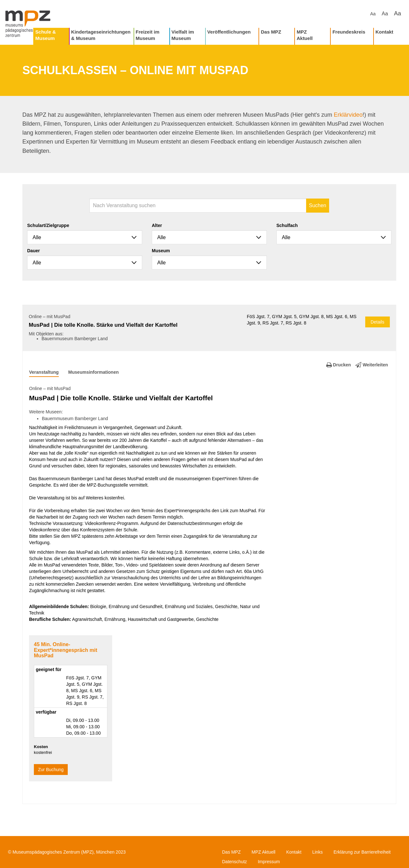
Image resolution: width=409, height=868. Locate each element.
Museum (161, 251)
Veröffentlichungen (229, 32)
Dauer (34, 251)
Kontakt (384, 32)
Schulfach (287, 225)
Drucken (339, 365)
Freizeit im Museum (148, 35)
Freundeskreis (349, 32)
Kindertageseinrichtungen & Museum (101, 35)
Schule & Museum (46, 35)
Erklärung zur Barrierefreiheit (362, 852)
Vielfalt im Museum (183, 35)
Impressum (269, 862)
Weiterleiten (372, 365)
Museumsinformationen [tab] (94, 372)
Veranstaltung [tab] (44, 372)
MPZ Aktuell (305, 35)
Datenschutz (235, 862)
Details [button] (378, 322)
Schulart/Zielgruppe (48, 225)
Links (317, 852)
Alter (157, 225)
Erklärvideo (348, 115)
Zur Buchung (51, 770)
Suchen (318, 205)
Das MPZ (271, 32)
